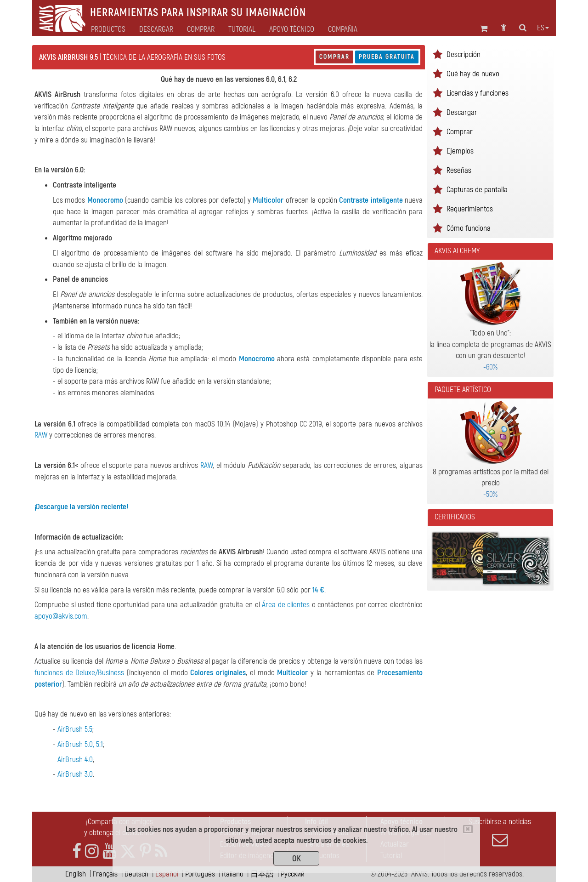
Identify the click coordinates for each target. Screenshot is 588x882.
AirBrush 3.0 (75, 774)
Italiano (233, 874)
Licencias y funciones (478, 93)
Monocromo (105, 200)
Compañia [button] (343, 29)
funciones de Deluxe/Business (79, 673)
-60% (490, 367)
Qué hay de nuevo (473, 74)
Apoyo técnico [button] (292, 29)
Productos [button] (108, 29)
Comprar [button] (201, 29)
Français (105, 874)
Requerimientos (470, 209)
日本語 (262, 874)
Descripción (464, 54)
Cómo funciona (469, 228)
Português (200, 874)
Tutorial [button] (242, 29)
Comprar (334, 57)
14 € (318, 590)
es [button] (543, 28)
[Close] (468, 829)
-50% (490, 494)
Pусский (293, 874)
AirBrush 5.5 (75, 729)
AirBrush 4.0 (75, 760)
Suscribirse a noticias (500, 832)
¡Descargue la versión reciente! (81, 507)
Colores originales (218, 673)
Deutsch (136, 874)
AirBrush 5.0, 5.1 (80, 744)
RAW (41, 435)
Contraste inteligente (371, 200)
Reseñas (459, 170)
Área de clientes (286, 605)
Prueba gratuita (387, 57)
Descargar (156, 29)
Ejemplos (460, 151)
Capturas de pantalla (477, 190)
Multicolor (268, 200)
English (76, 874)
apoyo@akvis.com (61, 616)
